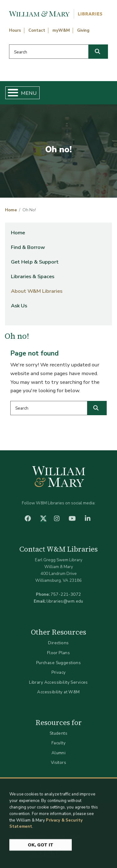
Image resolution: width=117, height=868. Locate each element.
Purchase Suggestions (58, 663)
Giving (83, 30)
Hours (15, 30)
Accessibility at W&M (58, 692)
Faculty (58, 743)
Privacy (59, 672)
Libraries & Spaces (33, 276)
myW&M (61, 30)
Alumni (59, 753)
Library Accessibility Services (58, 682)
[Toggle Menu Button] (10, 93)
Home (11, 210)
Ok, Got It (41, 848)
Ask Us (19, 306)
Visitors (58, 762)
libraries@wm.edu (65, 601)
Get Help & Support (35, 262)
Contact (37, 30)
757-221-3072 (66, 594)
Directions (58, 643)
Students (58, 733)
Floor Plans (59, 653)
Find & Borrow (28, 247)
